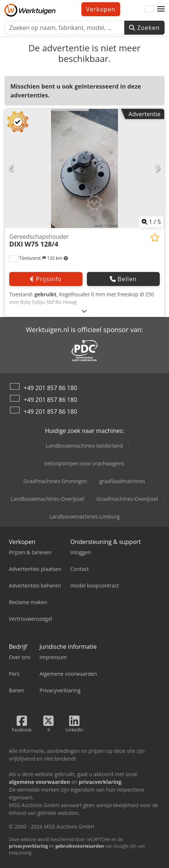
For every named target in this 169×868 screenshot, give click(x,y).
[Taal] (149, 9)
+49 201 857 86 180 (50, 388)
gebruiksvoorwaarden (80, 846)
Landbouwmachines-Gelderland (84, 446)
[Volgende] (158, 168)
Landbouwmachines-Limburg (84, 516)
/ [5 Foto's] (151, 222)
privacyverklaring (28, 846)
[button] (161, 9)
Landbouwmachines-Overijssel (48, 499)
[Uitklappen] (84, 311)
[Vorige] (11, 168)
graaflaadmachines (122, 481)
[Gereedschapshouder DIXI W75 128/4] (84, 168)
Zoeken (144, 28)
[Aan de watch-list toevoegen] (155, 237)
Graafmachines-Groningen (55, 481)
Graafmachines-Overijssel (127, 499)
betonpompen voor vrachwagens (84, 463)
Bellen (123, 279)
